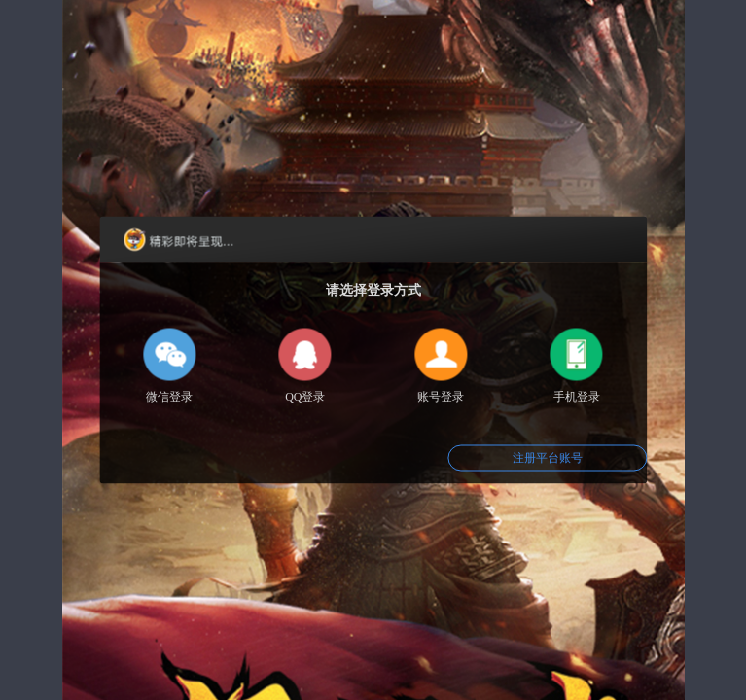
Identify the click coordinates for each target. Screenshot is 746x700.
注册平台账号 (548, 458)
